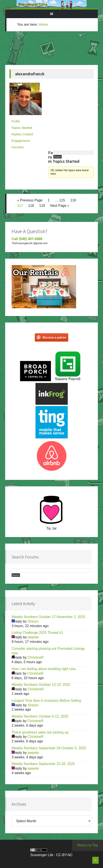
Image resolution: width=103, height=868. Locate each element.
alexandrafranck (30, 74)
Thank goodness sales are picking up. (41, 732)
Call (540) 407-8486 (27, 239)
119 (42, 206)
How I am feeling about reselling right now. (44, 669)
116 (73, 200)
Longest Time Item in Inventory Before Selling (46, 701)
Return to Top (88, 845)
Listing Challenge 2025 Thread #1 (37, 633)
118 (31, 206)
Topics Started (22, 128)
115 (62, 200)
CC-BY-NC (64, 855)
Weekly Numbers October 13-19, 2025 (41, 685)
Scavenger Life (51, 4)
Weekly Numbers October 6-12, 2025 (40, 716)
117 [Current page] (20, 206)
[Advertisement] (56, 51)
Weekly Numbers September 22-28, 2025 (43, 764)
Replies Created (22, 134)
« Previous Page (30, 200)
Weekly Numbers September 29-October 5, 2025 (49, 748)
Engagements (21, 141)
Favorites (18, 147)
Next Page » (60, 206)
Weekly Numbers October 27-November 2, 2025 (48, 617)
